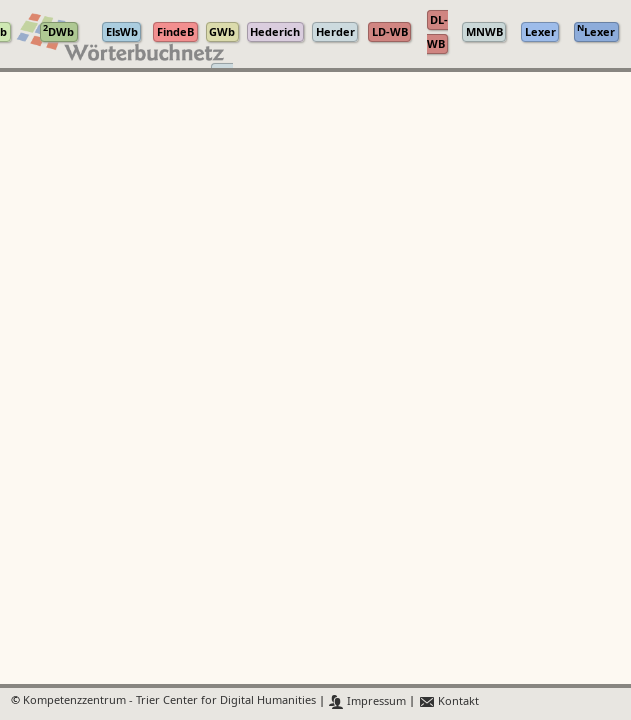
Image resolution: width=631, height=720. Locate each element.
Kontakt (448, 701)
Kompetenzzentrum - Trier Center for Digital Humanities (169, 701)
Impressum (367, 701)
